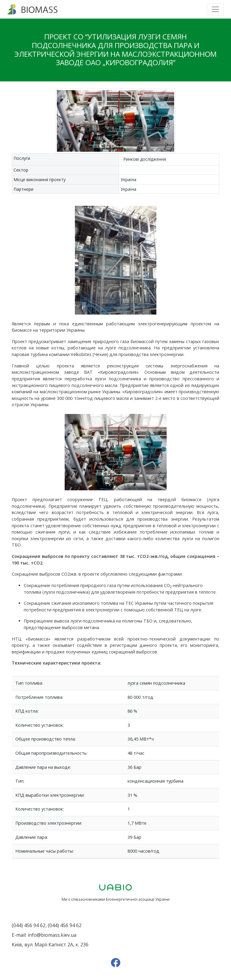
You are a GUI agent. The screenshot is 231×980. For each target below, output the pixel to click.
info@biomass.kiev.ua (52, 935)
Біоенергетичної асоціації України (138, 899)
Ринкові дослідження (145, 159)
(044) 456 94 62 (29, 925)
